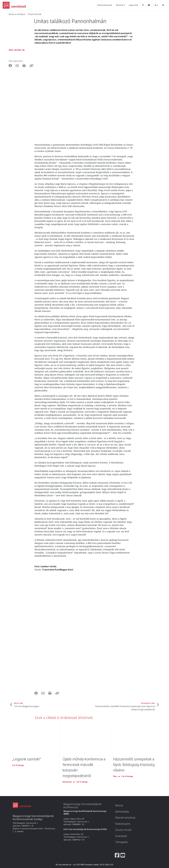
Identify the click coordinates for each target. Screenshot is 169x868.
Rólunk (119, 805)
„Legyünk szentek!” (27, 759)
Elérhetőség (122, 811)
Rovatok (120, 5)
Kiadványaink (123, 824)
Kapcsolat (134, 5)
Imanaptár (121, 836)
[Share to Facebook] (12, 66)
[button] (32, 66)
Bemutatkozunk (105, 5)
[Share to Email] (18, 66)
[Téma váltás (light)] (156, 5)
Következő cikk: (125, 706)
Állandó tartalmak (125, 818)
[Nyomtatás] (25, 66)
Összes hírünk (35, 14)
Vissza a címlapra (17, 14)
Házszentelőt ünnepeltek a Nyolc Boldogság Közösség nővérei (135, 765)
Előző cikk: (27, 705)
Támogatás (122, 842)
